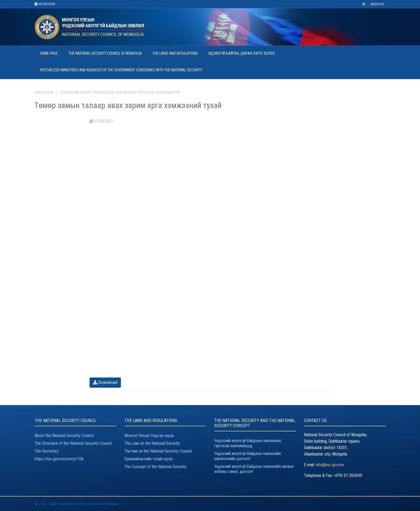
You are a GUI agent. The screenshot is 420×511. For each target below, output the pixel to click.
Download (105, 382)
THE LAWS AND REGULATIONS (175, 53)
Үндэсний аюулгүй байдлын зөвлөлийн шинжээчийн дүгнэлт (248, 456)
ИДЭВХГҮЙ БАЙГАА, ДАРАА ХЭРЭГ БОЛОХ (242, 53)
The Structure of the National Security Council (73, 443)
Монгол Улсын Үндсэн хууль (149, 436)
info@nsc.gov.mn (330, 465)
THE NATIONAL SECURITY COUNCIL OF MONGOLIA (105, 53)
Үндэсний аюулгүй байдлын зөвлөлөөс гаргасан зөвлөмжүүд (120, 92)
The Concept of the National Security (155, 467)
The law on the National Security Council (158, 451)
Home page (44, 92)
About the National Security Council (64, 436)
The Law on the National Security (152, 443)
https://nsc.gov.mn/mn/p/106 (59, 459)
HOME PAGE (49, 53)
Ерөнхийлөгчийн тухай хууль (149, 459)
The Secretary (47, 451)
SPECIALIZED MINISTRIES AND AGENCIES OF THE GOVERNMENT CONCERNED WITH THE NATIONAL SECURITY (121, 70)
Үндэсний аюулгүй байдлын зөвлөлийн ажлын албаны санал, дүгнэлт (254, 469)
